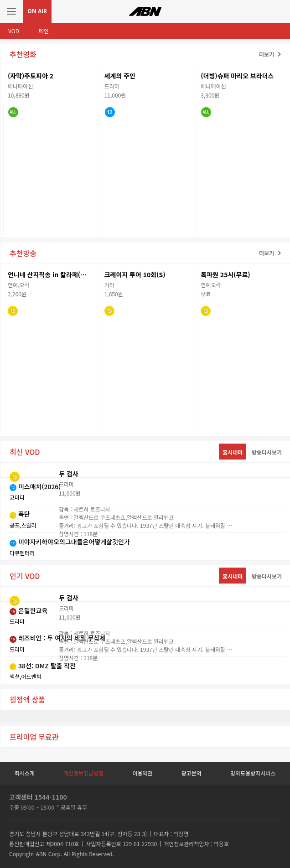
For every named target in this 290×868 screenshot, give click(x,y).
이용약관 (142, 773)
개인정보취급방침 (83, 773)
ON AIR (37, 11)
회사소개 (25, 773)
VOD (14, 31)
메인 (44, 31)
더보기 (267, 54)
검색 (279, 11)
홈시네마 (233, 452)
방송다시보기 (267, 452)
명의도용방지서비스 (253, 773)
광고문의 (192, 773)
